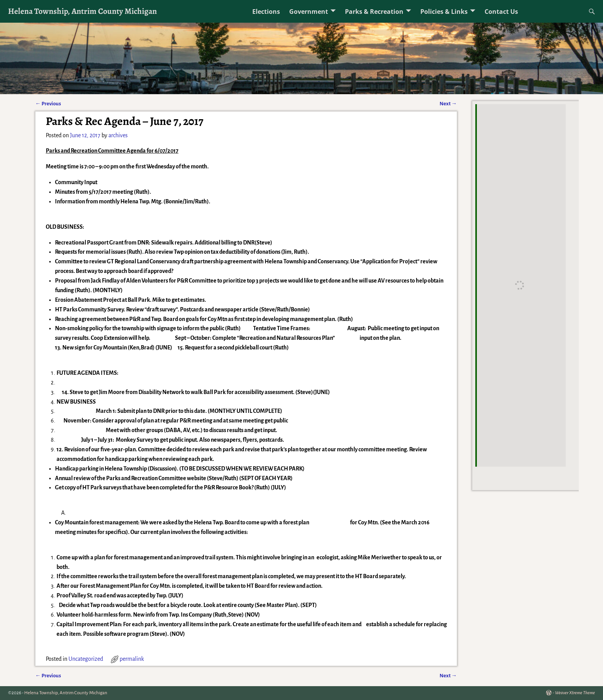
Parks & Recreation (374, 12)
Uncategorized (86, 659)
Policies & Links (444, 12)
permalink (132, 659)
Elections (266, 12)
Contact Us (501, 12)
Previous (48, 104)
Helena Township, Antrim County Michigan (82, 11)
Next (448, 104)
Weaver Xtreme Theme (575, 693)
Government (309, 12)
